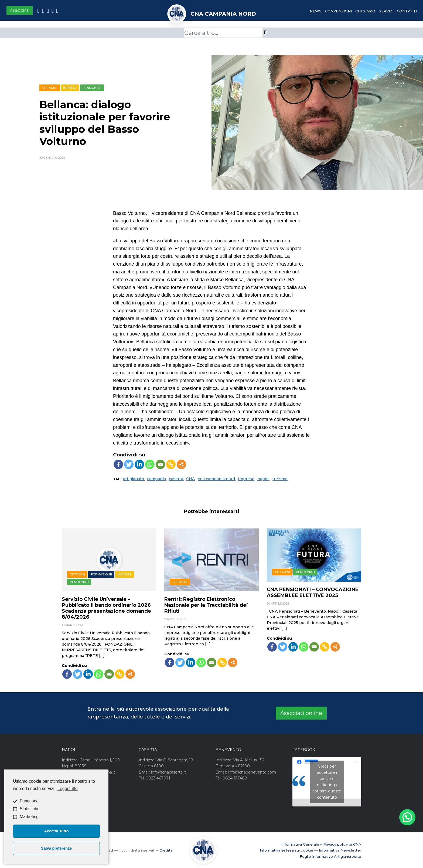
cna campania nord (216, 479)
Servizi (386, 11)
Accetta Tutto (57, 831)
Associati (20, 10)
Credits (166, 850)
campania (156, 479)
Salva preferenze (56, 848)
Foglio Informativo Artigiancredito (330, 856)
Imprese (70, 88)
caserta (176, 479)
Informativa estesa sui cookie (286, 850)
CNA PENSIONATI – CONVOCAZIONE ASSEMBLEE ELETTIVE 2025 (313, 592)
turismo (280, 479)
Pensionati (92, 88)
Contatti (407, 11)
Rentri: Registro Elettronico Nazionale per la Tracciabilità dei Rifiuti (206, 605)
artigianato (134, 479)
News (316, 11)
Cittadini (50, 88)
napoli (263, 479)
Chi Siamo (365, 11)
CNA (190, 479)
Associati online (301, 713)
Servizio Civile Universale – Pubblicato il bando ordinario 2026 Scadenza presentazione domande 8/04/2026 (106, 608)
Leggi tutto (68, 789)
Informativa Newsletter (340, 850)
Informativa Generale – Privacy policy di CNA (321, 844)
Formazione (101, 574)
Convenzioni (338, 11)
